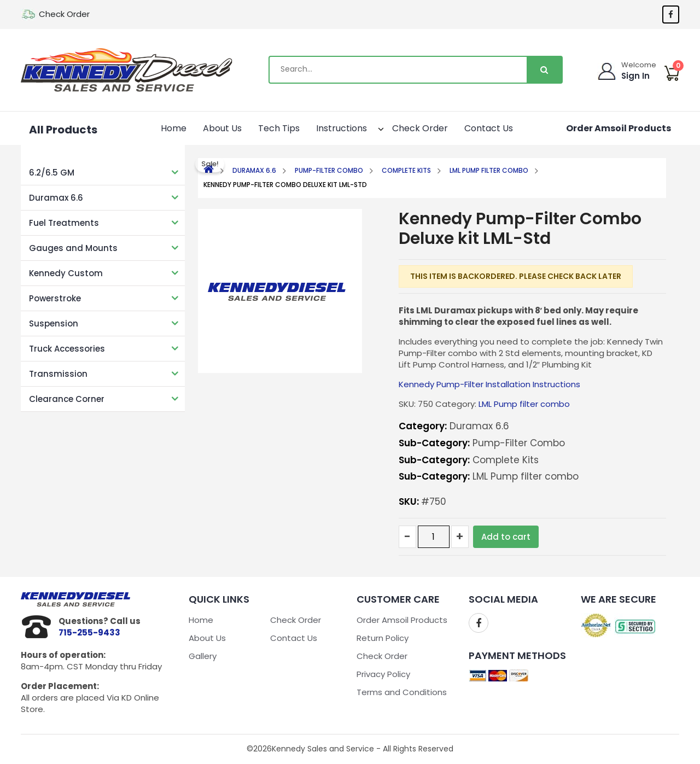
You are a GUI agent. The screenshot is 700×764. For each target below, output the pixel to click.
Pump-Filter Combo (329, 170)
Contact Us (489, 128)
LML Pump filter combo (489, 170)
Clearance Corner (67, 399)
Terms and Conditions (402, 692)
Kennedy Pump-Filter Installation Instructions (489, 384)
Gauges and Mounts (73, 248)
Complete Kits (406, 170)
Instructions (348, 127)
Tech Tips (279, 128)
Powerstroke (55, 298)
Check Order (64, 14)
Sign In (636, 76)
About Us (222, 128)
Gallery (203, 656)
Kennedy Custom (66, 273)
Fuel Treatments (64, 223)
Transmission (58, 374)
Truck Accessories (67, 349)
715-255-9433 (89, 632)
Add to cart (506, 537)
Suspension (54, 323)
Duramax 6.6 (56, 198)
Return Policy (383, 638)
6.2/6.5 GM (52, 173)
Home (174, 128)
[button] (371, 127)
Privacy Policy (383, 674)
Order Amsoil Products (619, 128)
